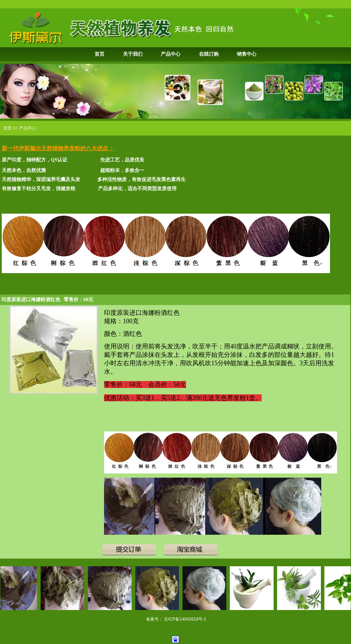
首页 (99, 54)
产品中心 (171, 54)
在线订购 (209, 54)
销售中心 (247, 54)
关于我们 (133, 54)
